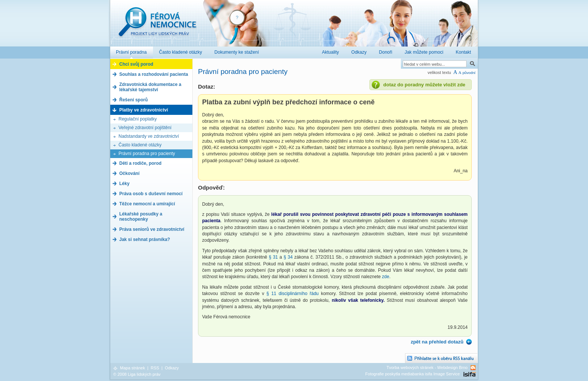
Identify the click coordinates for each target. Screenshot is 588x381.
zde (386, 277)
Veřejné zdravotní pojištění (145, 128)
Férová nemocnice (157, 26)
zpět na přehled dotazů (437, 342)
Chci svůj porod (136, 64)
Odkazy (172, 368)
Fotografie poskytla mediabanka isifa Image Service (412, 374)
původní (469, 73)
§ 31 (273, 257)
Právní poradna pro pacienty (147, 154)
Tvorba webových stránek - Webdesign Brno (427, 367)
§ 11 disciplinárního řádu (293, 294)
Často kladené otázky (140, 145)
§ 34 (288, 257)
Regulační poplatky (138, 119)
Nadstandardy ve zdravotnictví (149, 136)
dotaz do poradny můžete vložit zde (424, 85)
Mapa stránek (133, 368)
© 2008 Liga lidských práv (137, 374)
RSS (155, 368)
